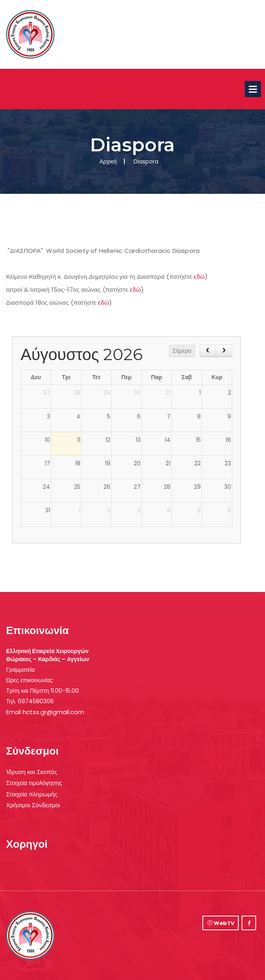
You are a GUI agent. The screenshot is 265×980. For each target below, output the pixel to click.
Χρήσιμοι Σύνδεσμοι (33, 805)
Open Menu (253, 89)
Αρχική (108, 161)
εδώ (199, 277)
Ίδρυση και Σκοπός (32, 772)
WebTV (221, 923)
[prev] (208, 351)
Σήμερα (182, 351)
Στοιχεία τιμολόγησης (34, 783)
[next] (224, 351)
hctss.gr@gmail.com (53, 712)
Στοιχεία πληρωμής (32, 794)
